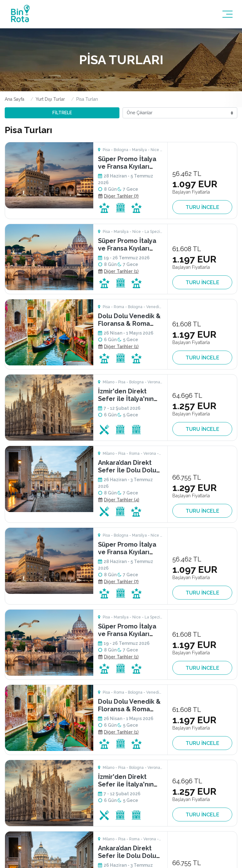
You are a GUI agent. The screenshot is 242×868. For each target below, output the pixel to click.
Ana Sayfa (14, 99)
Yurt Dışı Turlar (50, 99)
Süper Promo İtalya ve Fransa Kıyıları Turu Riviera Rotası (127, 166)
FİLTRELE (62, 113)
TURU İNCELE (202, 207)
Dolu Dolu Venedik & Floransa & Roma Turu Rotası (129, 324)
